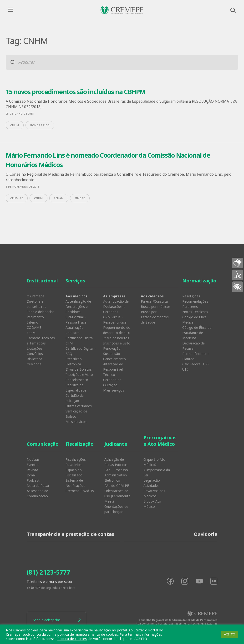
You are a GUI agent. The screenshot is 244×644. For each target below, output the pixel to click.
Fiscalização (80, 444)
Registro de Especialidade (76, 388)
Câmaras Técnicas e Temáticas (41, 341)
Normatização (199, 281)
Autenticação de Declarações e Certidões (78, 307)
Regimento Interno (35, 320)
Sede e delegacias (41, 312)
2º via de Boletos (79, 369)
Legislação (152, 480)
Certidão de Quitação (112, 382)
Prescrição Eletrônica (74, 361)
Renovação (112, 348)
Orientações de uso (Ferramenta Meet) (117, 496)
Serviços (75, 281)
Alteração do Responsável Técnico (113, 369)
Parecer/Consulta (154, 301)
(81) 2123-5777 (48, 572)
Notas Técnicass (195, 312)
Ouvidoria (34, 364)
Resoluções (191, 296)
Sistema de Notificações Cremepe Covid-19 (80, 486)
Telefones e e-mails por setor (50, 582)
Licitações (35, 348)
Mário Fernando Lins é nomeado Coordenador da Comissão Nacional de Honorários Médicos (108, 160)
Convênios (35, 354)
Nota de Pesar (38, 486)
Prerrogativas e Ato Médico (160, 441)
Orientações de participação (116, 509)
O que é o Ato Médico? (154, 462)
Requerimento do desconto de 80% (117, 330)
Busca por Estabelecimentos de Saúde (155, 317)
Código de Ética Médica (194, 320)
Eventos (33, 465)
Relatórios (74, 465)
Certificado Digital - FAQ (81, 351)
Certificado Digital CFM (79, 341)
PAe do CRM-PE (117, 486)
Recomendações (195, 301)
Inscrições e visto (117, 343)
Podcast (33, 480)
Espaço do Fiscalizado (74, 472)
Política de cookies (72, 639)
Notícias (33, 459)
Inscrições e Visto (79, 375)
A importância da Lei (157, 472)
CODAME (34, 327)
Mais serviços (76, 422)
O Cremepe (36, 296)
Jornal (31, 475)
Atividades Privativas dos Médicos (154, 491)
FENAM (59, 198)
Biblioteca (34, 359)
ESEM (31, 333)
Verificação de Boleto (76, 414)
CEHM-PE (17, 198)
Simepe (80, 198)
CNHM (15, 125)
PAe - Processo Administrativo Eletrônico (116, 475)
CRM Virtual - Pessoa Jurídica (115, 320)
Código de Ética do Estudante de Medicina (197, 333)
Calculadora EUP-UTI (196, 367)
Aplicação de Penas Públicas (116, 462)
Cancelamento (77, 380)
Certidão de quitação (75, 398)
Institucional (42, 281)
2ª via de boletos (116, 338)
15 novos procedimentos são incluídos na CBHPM (76, 92)
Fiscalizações (76, 459)
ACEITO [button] (230, 634)
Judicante (116, 444)
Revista (32, 470)
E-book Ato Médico (152, 504)
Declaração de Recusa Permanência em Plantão (195, 351)
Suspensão (112, 354)
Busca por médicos (156, 307)
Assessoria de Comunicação (37, 493)
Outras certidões (79, 406)
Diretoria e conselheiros (36, 304)
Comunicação (43, 444)
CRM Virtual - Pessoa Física (76, 320)
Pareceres (190, 307)
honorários (40, 125)
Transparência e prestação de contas (70, 534)
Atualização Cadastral (75, 330)
